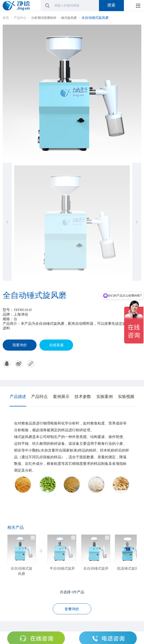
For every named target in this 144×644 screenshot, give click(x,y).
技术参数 (83, 397)
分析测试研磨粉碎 (44, 18)
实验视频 (126, 397)
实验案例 (105, 397)
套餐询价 (72, 609)
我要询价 (20, 345)
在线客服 (56, 345)
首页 (6, 18)
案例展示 (61, 397)
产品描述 (18, 397)
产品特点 (39, 397)
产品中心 (20, 18)
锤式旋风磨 (69, 18)
